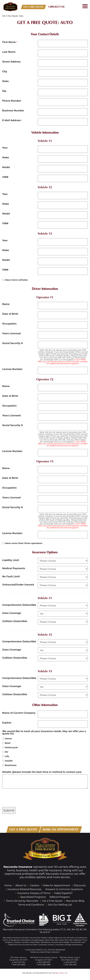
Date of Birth (10, 314)
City (5, 71)
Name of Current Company (19, 713)
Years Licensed (11, 333)
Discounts (80, 885)
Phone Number (12, 101)
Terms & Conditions (40, 952)
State (5, 81)
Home (8, 739)
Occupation (9, 324)
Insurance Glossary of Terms (34, 893)
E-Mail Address (12, 120)
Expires (7, 723)
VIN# (5, 177)
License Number (12, 369)
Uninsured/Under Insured (18, 585)
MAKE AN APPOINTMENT (61, 829)
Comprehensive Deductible (19, 605)
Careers (35, 885)
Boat (8, 743)
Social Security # (13, 343)
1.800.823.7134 (56, 7)
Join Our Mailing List (60, 905)
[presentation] (25, 798)
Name (6, 304)
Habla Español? (63, 893)
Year (5, 148)
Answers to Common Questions (64, 889)
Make (6, 157)
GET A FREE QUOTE (33, 7)
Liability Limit (11, 560)
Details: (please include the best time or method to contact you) (42, 772)
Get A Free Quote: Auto (45, 23)
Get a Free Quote (52, 901)
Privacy (56, 952)
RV (7, 752)
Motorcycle (11, 747)
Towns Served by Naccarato (22, 901)
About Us (21, 885)
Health (9, 761)
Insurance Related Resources (25, 889)
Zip (4, 91)
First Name (10, 42)
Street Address (11, 62)
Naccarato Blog (75, 901)
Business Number (13, 110)
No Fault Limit (11, 576)
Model (6, 167)
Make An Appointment (56, 885)
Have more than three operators (24, 543)
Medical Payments (14, 568)
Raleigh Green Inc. (60, 973)
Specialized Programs (33, 897)
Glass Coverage (12, 613)
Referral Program (60, 897)
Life (7, 756)
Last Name (9, 52)
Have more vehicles (16, 280)
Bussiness (11, 765)
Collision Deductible (15, 621)
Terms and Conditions (31, 905)
